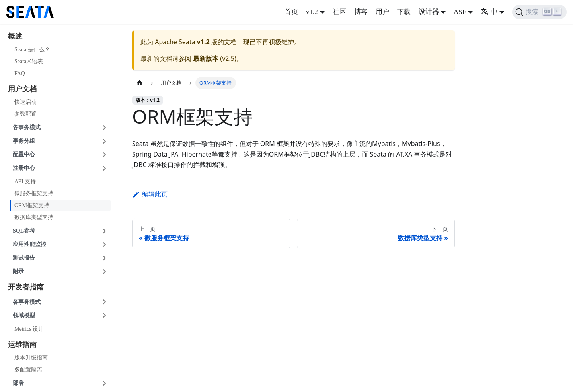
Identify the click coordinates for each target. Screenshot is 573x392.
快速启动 (25, 102)
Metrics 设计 (29, 329)
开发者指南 (26, 287)
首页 (291, 12)
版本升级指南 (31, 358)
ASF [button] (460, 12)
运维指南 (22, 345)
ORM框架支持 (32, 205)
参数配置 (25, 114)
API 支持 (25, 181)
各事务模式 (27, 127)
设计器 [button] (429, 12)
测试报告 (24, 258)
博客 (361, 12)
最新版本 (206, 58)
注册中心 (24, 168)
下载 (404, 12)
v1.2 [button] (312, 12)
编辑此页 (150, 194)
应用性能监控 (29, 244)
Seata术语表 (29, 61)
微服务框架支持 (34, 193)
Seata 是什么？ (32, 49)
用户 (382, 12)
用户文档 (22, 89)
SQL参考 (24, 231)
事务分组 (24, 141)
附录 (18, 271)
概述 (15, 36)
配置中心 (24, 154)
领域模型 (24, 315)
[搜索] (539, 12)
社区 (339, 12)
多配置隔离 (28, 370)
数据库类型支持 (34, 217)
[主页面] (140, 83)
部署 (18, 383)
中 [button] (489, 12)
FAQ (20, 73)
